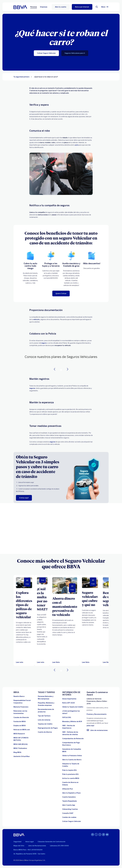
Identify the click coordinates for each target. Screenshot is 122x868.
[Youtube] (107, 835)
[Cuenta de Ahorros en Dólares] (73, 784)
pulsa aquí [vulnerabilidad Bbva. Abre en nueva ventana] (90, 726)
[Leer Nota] (65, 586)
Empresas (44, 7)
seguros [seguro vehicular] (52, 442)
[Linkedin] (104, 835)
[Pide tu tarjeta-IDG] (69, 770)
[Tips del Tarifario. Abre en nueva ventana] (44, 716)
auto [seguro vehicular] (77, 145)
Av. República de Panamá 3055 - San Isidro (29, 854)
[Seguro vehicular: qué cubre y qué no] (90, 599)
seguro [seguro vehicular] (44, 343)
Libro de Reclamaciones (37, 846)
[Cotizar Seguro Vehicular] (46, 53)
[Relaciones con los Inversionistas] (24, 712)
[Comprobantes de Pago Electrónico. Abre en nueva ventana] (73, 744)
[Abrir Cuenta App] (69, 805)
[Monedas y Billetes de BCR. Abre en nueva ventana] (72, 722)
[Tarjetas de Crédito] (45, 724)
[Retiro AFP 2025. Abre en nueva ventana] (68, 703)
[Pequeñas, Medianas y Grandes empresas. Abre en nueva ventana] (49, 704)
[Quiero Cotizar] (61, 293)
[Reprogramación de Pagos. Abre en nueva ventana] (48, 728)
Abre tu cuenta (61, 7)
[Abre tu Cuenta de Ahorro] (72, 760)
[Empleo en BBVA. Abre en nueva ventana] (20, 726)
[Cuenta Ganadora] (69, 797)
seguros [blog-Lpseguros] (32, 388)
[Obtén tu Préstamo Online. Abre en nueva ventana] (72, 756)
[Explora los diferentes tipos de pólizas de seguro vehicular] (24, 605)
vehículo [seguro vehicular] (36, 319)
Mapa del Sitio (19, 846)
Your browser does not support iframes (61, 528)
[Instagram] (100, 835)
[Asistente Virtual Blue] (22, 756)
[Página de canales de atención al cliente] (21, 717)
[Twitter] (96, 835)
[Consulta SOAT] (68, 813)
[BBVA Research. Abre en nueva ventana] (19, 734)
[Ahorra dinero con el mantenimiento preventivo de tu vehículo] (65, 606)
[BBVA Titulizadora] (20, 748)
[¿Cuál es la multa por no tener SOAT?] (42, 599)
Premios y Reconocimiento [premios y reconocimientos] (97, 714)
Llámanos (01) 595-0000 (59, 846)
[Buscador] (97, 7)
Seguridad (17, 842)
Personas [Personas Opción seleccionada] (34, 7)
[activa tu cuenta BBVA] (71, 778)
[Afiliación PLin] (68, 789)
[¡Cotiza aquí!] (24, 498)
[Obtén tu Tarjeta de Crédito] (73, 707)
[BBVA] (19, 835)
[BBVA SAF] (24, 739)
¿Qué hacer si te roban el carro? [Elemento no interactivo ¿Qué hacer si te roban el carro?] (46, 77)
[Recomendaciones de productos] (49, 711)
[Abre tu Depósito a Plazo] (71, 793)
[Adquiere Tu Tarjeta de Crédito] (73, 765)
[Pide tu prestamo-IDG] (70, 774)
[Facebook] (93, 835)
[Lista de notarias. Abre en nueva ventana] (44, 720)
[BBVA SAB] (21, 744)
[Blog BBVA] (17, 752)
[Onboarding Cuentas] (70, 809)
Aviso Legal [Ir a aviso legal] (30, 842)
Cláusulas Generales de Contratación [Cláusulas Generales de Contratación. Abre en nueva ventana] (52, 842)
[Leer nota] (20, 662)
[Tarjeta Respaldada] (69, 801)
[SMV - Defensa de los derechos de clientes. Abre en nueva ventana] (73, 733)
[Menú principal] (105, 7)
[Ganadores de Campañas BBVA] (73, 750)
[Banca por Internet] (82, 7)
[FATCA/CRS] (67, 717)
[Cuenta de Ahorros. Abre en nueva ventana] (45, 732)
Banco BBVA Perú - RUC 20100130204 (28, 850)
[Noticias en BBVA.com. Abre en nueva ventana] (22, 730)
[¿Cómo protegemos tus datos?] (73, 712)
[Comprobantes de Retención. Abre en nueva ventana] (73, 739)
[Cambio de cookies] (69, 817)
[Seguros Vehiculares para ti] (75, 53)
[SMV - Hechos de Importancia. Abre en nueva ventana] (73, 727)
